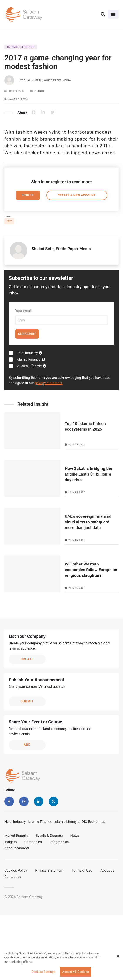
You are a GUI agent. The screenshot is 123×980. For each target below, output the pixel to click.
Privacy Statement (49, 870)
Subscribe (27, 334)
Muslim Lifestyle (31, 366)
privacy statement (49, 383)
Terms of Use (82, 870)
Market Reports (16, 836)
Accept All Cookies (76, 972)
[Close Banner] (118, 956)
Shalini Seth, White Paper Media (47, 80)
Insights (11, 842)
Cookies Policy (16, 870)
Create (27, 659)
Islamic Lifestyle (67, 822)
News (75, 836)
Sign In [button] (28, 195)
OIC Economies (93, 822)
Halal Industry (29, 353)
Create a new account (77, 195)
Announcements (17, 848)
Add (27, 745)
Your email (23, 311)
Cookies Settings (43, 972)
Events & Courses (49, 836)
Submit (27, 701)
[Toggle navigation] (113, 14)
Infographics (59, 842)
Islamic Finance (31, 359)
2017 (9, 221)
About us (107, 870)
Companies (33, 842)
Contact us (13, 877)
